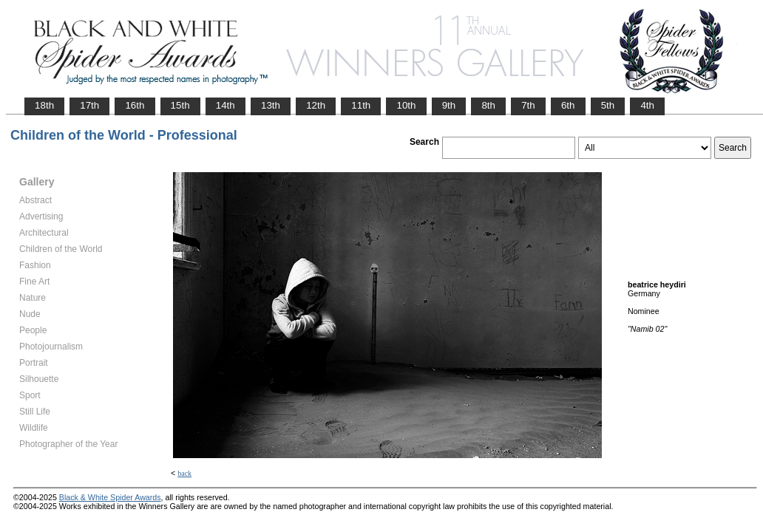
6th (568, 105)
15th (180, 105)
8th (488, 105)
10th (406, 105)
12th (316, 105)
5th (608, 105)
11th (361, 105)
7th (528, 105)
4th (647, 105)
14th (225, 105)
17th (89, 105)
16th (135, 105)
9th (449, 105)
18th (44, 105)
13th (271, 105)
